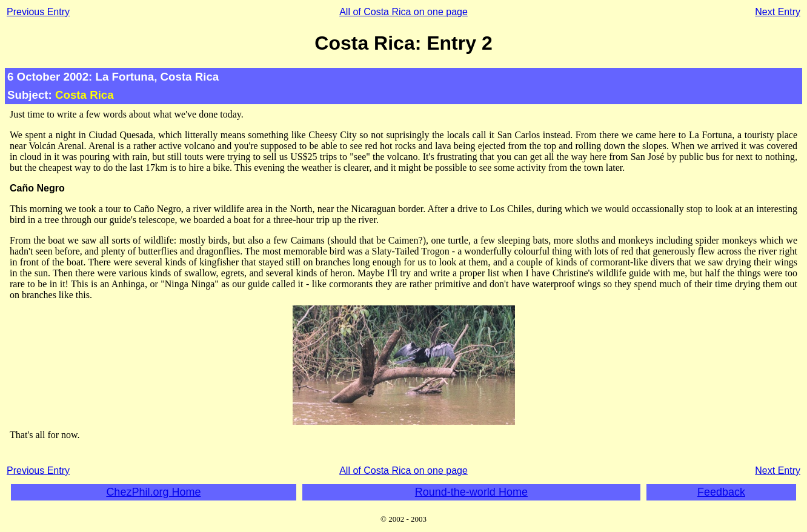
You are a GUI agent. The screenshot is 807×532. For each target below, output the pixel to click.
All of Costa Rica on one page (403, 12)
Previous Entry (38, 12)
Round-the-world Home (471, 492)
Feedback (721, 492)
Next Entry (778, 12)
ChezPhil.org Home (153, 492)
